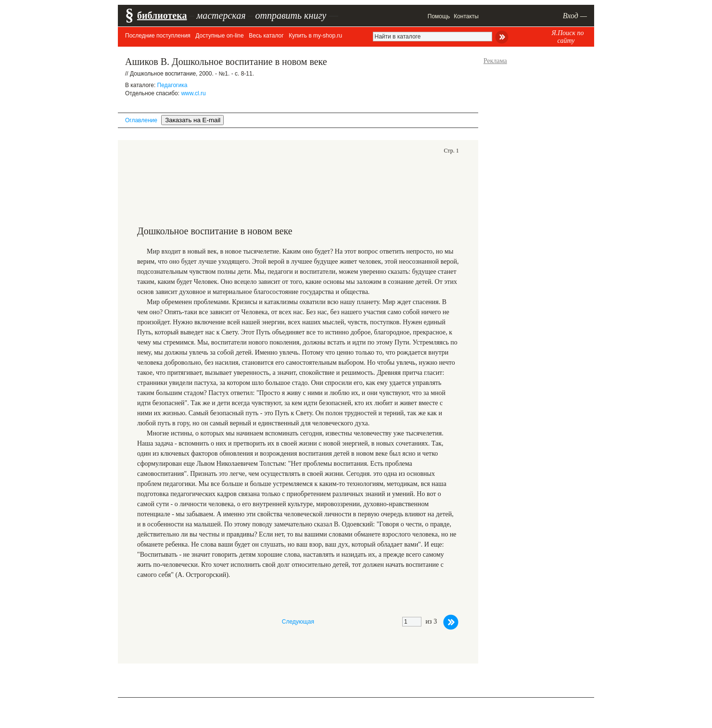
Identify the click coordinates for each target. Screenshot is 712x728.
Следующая (298, 622)
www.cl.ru (193, 93)
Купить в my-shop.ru (315, 36)
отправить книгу (291, 15)
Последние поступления (158, 36)
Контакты (466, 16)
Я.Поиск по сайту (567, 37)
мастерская (221, 15)
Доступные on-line (219, 36)
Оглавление (141, 120)
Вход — (575, 16)
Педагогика (172, 85)
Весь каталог (266, 36)
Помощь (439, 16)
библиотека (162, 15)
